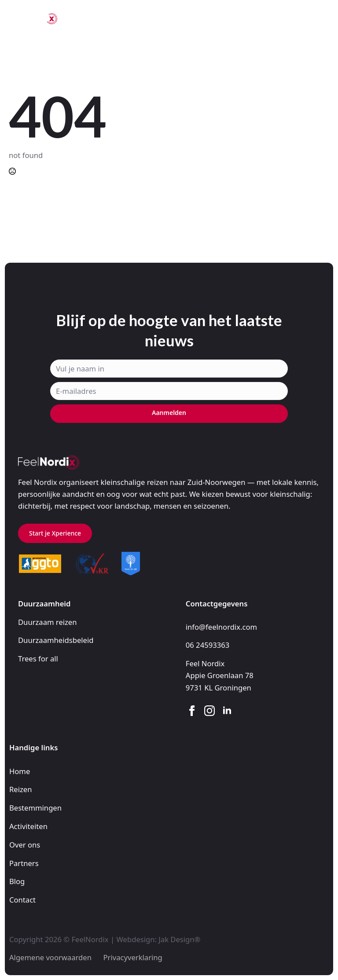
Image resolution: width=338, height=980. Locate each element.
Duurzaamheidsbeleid (56, 640)
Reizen (20, 789)
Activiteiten (28, 826)
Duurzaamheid (44, 604)
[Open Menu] (322, 19)
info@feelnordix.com (221, 627)
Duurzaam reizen (48, 622)
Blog (17, 881)
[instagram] (209, 711)
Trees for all (38, 659)
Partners (24, 863)
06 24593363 (208, 645)
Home (20, 771)
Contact (22, 900)
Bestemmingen (35, 808)
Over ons (25, 845)
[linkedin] (227, 711)
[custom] (23, 580)
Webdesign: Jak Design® (158, 939)
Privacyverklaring (133, 957)
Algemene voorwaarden (50, 957)
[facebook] (192, 711)
